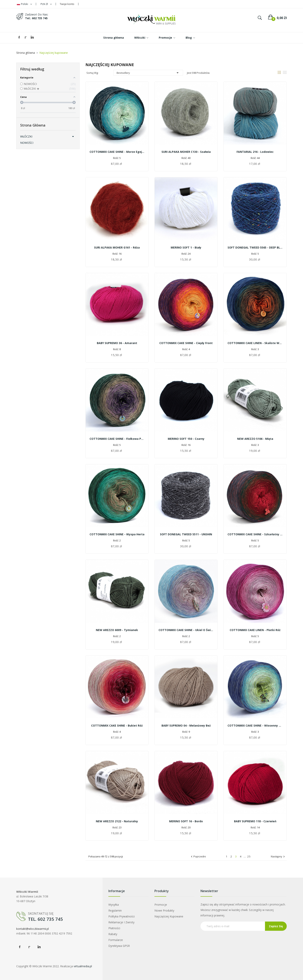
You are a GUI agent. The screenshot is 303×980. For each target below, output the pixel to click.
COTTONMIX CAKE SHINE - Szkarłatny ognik (255, 534)
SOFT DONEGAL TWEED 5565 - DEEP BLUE (255, 247)
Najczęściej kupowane (169, 916)
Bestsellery (148, 73)
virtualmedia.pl (83, 966)
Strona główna (33, 125)
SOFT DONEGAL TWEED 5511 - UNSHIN (186, 534)
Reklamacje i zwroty (121, 922)
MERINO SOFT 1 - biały (186, 247)
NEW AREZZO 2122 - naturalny (117, 821)
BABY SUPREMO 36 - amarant (117, 343)
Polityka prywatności (122, 916)
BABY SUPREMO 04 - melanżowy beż (186, 725)
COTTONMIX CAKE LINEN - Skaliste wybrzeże (255, 343)
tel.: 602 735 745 (36, 18)
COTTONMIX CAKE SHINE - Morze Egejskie (117, 152)
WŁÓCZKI (26, 136)
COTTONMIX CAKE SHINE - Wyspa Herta (117, 534)
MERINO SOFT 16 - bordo (186, 821)
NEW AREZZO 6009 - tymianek (117, 630)
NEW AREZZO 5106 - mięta (255, 439)
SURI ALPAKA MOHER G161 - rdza (117, 247)
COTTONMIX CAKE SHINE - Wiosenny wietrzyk (255, 725)
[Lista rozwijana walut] (46, 4)
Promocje (161, 905)
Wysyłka (114, 905)
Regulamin (115, 910)
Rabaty (113, 934)
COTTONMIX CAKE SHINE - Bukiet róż (117, 725)
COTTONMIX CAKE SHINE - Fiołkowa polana (117, 439)
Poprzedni (198, 857)
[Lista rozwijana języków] (24, 4)
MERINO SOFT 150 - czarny (186, 439)
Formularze (116, 940)
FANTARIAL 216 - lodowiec (255, 152)
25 (249, 856)
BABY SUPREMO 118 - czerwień (255, 821)
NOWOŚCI (27, 143)
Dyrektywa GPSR (119, 946)
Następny (278, 857)
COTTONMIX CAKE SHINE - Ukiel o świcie (186, 630)
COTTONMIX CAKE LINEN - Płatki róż (255, 630)
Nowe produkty (164, 910)
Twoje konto (67, 4)
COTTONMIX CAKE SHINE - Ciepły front (186, 343)
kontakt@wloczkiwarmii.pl (33, 929)
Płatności (114, 928)
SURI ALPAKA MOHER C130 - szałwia (186, 152)
